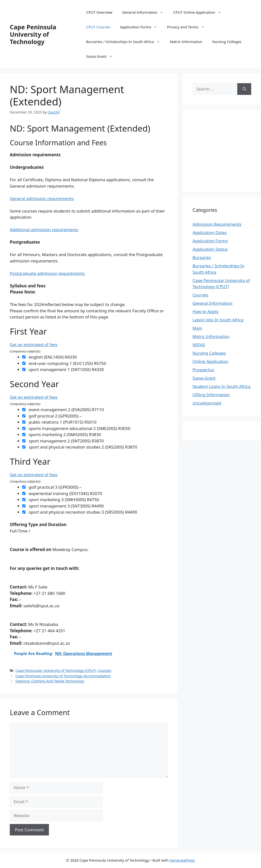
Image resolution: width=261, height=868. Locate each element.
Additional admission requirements (44, 230)
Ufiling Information (211, 395)
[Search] (244, 89)
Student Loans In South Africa (221, 386)
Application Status (210, 249)
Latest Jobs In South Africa (218, 320)
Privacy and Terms (188, 27)
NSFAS (199, 345)
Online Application (210, 361)
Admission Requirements (217, 224)
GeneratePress (182, 860)
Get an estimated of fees (34, 344)
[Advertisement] (227, 150)
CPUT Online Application (200, 12)
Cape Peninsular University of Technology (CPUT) (56, 671)
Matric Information (186, 42)
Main (197, 328)
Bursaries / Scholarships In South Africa (125, 42)
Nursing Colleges (227, 42)
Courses (105, 671)
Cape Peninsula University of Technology (33, 34)
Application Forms (141, 27)
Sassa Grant (102, 56)
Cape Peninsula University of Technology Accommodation (63, 676)
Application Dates (210, 232)
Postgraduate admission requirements (47, 273)
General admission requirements (42, 198)
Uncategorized (207, 403)
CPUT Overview (99, 12)
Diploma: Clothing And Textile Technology (50, 681)
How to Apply (205, 311)
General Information (145, 12)
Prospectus (203, 370)
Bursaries (202, 257)
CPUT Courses (98, 27)
